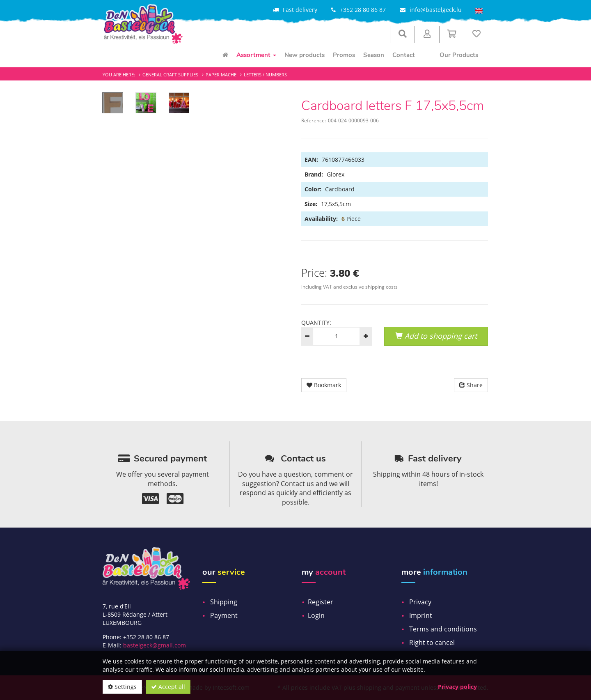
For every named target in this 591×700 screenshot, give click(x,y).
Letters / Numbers (265, 75)
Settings (122, 687)
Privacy (420, 602)
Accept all (168, 687)
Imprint (421, 615)
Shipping (224, 602)
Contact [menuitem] (404, 55)
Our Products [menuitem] (459, 55)
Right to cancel (432, 643)
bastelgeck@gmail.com (155, 645)
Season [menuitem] (374, 55)
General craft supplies (170, 75)
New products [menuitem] (305, 55)
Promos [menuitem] (344, 55)
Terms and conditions (443, 629)
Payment (224, 615)
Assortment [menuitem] (256, 55)
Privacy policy (457, 687)
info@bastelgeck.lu (436, 10)
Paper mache (221, 75)
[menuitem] (225, 55)
